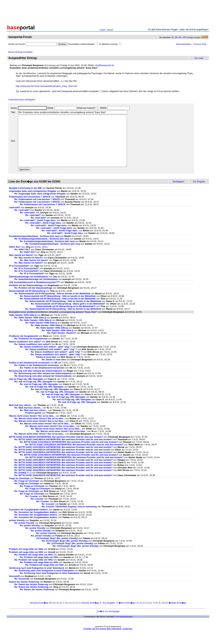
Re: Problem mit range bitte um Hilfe (34, 565)
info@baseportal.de (104, 65)
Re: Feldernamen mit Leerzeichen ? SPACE (37, 210)
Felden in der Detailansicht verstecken (29, 373)
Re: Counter (32, 507)
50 (180, 37)
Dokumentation (184, 44)
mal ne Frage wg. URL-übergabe (26, 389)
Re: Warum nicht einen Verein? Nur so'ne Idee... (40, 429)
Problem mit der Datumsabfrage (26, 296)
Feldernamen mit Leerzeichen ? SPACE (30, 207)
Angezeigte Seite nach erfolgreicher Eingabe (33, 201)
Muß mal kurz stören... (21, 415)
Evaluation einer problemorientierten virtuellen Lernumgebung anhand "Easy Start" (53, 322)
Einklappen (178, 192)
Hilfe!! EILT (15, 257)
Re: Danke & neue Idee (54, 370)
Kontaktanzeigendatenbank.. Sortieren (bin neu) (34, 246)
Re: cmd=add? (22, 220)
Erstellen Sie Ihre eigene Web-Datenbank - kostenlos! (108, 639)
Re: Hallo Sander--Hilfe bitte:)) (30, 328)
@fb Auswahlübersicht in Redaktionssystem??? (35, 292)
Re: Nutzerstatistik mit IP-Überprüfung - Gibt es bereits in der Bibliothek (52, 304)
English (103, 30)
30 (176, 37)
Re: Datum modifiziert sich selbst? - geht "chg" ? (46, 357)
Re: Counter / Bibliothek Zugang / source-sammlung (69, 517)
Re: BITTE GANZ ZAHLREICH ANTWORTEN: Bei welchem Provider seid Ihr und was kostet (62, 460)
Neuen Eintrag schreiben (20, 52)
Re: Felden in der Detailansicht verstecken (37, 375)
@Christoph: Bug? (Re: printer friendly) (57, 549)
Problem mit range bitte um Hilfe (27, 559)
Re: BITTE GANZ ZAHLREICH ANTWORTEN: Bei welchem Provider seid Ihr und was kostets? (63, 450)
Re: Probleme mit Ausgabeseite (31, 349)
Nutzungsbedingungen (124, 627)
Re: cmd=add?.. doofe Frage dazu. (38, 231)
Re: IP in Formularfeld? (27, 279)
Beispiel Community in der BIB (25, 198)
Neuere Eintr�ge (91, 613)
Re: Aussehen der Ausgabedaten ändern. (36, 522)
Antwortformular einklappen (22, 100)
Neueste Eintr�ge (39, 613)
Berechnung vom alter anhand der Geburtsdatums (36, 381)
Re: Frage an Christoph (27, 491)
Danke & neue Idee (46, 367)
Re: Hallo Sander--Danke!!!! (62, 343)
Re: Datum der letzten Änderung (31, 595)
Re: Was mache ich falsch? (29, 268)
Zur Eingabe (109, 613)
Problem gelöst (33, 423)
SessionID (14, 586)
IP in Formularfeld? (19, 276)
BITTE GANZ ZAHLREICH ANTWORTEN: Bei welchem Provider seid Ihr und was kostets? (56, 447)
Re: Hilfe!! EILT (22, 260)
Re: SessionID (22, 589)
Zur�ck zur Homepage (108, 622)
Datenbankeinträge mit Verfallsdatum (29, 287)
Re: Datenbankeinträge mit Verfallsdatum (36, 289)
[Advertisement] (108, 12)
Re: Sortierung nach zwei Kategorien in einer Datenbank (44, 581)
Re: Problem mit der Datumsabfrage (33, 298)
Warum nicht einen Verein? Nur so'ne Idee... (32, 426)
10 (173, 37)
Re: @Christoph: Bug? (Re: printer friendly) (65, 551)
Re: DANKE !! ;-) (23, 483)
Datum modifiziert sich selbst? (25, 352)
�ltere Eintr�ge (127, 613)
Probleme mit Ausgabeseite (24, 346)
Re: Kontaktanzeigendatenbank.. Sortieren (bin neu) (42, 249)
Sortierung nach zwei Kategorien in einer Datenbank (37, 578)
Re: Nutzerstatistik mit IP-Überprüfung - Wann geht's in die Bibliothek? (68, 314)
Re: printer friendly (24, 533)
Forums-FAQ (200, 44)
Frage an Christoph (19, 489)
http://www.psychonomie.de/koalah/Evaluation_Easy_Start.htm (47, 86)
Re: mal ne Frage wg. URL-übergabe (33, 392)
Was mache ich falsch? (21, 265)
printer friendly (17, 531)
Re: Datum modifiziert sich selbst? (33, 354)
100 (184, 37)
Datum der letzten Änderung (24, 592)
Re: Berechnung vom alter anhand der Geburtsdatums (43, 384)
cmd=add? (15, 218)
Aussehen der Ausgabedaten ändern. (29, 520)
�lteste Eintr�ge (177, 613)
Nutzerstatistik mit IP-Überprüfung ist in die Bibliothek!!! (66, 317)
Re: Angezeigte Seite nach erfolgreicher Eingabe (40, 204)
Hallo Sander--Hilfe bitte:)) (23, 325)
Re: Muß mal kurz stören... (28, 418)
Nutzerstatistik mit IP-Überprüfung (27, 301)
